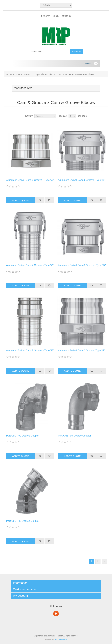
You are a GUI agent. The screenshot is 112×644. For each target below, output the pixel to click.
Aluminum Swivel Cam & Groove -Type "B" (82, 180)
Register (46, 16)
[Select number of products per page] (72, 116)
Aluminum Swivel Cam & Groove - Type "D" (82, 265)
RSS (56, 614)
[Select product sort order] (45, 116)
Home (9, 74)
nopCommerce (61, 639)
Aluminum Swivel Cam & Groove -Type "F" (81, 350)
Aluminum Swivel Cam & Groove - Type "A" (30, 180)
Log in (56, 16)
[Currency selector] (56, 5)
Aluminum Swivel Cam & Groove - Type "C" (30, 265)
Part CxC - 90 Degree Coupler (23, 436)
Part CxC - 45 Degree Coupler (23, 521)
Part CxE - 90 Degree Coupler (75, 436)
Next (104, 561)
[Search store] (50, 52)
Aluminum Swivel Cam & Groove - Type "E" (30, 350)
